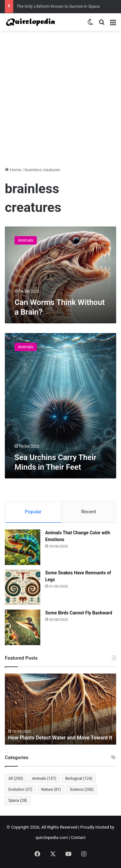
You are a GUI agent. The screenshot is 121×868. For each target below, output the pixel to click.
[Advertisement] (60, 101)
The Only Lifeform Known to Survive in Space (58, 6)
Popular (33, 512)
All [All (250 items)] (16, 779)
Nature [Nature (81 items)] (51, 790)
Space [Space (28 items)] (18, 800)
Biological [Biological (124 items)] (79, 779)
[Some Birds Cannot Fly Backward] (23, 627)
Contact (78, 837)
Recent (89, 512)
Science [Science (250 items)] (82, 790)
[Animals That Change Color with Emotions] (23, 547)
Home (13, 170)
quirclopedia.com (52, 837)
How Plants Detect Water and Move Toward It (60, 738)
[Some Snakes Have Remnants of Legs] (23, 587)
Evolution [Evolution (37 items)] (20, 790)
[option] (60, 709)
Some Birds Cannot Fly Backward (79, 613)
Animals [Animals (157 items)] (44, 779)
